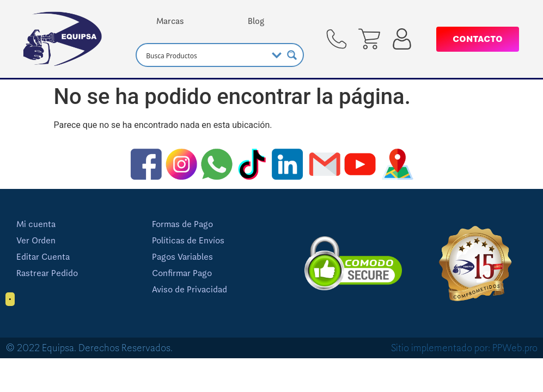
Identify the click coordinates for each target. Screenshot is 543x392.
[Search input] (205, 55)
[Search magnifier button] (292, 55)
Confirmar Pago (182, 273)
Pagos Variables (182, 257)
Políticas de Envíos (188, 241)
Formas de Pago (182, 224)
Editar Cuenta (43, 257)
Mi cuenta (36, 224)
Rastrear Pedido (47, 273)
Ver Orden (36, 241)
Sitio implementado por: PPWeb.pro (464, 348)
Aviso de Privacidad (190, 290)
